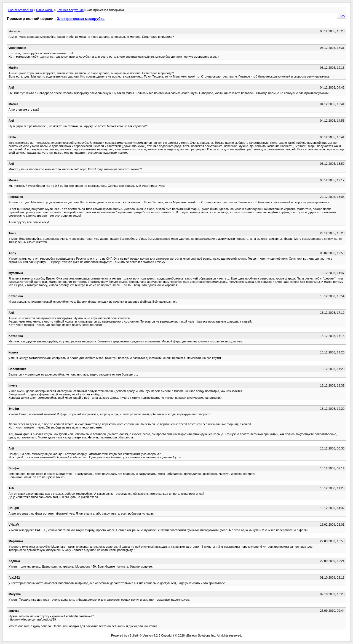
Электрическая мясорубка (81, 19)
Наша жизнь (45, 10)
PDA (342, 16)
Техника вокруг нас (70, 10)
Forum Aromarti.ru (21, 10)
